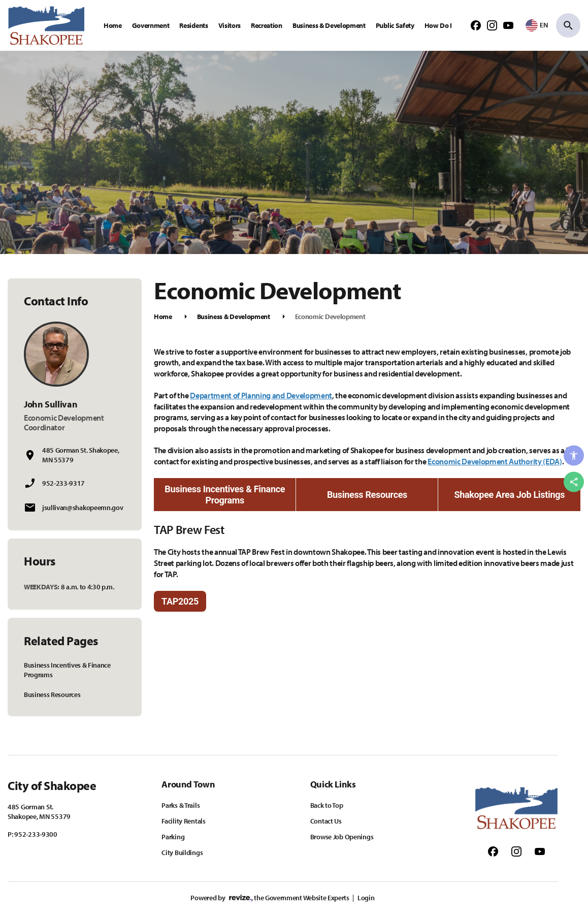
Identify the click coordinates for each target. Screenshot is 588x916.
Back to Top (327, 805)
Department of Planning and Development (261, 395)
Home (113, 25)
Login (366, 898)
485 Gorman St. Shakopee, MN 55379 (80, 455)
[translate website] (537, 25)
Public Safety (395, 25)
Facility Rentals (184, 821)
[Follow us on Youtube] (508, 25)
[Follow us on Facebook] (476, 25)
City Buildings (182, 852)
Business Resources (52, 694)
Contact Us (326, 821)
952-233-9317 (63, 483)
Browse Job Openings (342, 837)
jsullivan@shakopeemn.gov (83, 508)
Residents (193, 25)
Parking (173, 837)
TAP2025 (180, 601)
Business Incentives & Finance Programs (67, 670)
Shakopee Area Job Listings (509, 495)
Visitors (230, 25)
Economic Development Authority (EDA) (495, 461)
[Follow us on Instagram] (492, 25)
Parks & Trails (181, 805)
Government (151, 25)
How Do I (438, 25)
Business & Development (329, 25)
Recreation (267, 25)
